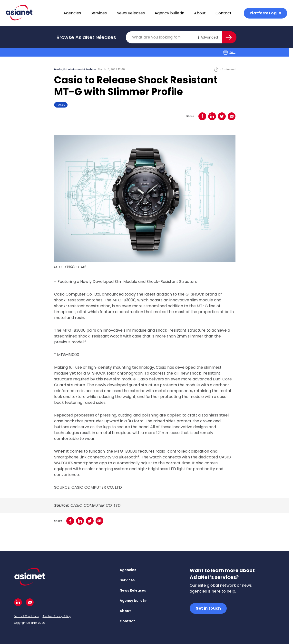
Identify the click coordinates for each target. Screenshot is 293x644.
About (200, 13)
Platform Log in (265, 13)
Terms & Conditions (26, 616)
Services (99, 13)
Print (229, 52)
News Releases (131, 13)
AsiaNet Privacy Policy (57, 616)
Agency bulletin (169, 13)
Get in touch (208, 608)
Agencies (72, 13)
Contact (224, 13)
